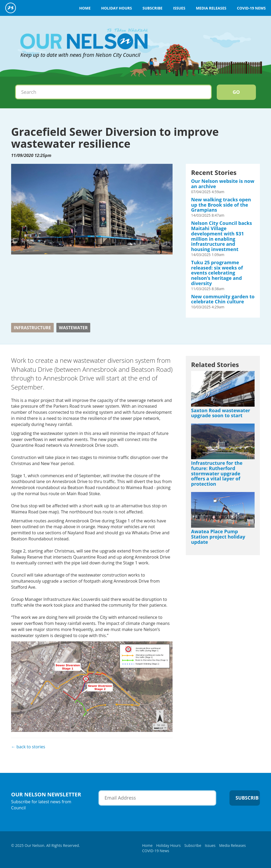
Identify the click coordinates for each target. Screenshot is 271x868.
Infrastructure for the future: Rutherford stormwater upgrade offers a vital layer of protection (217, 473)
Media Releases (211, 8)
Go (236, 92)
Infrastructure (32, 328)
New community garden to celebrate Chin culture (223, 299)
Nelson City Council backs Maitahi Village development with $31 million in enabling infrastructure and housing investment (222, 236)
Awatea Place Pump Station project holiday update (218, 537)
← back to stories (28, 747)
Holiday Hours (116, 8)
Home (85, 8)
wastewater (73, 328)
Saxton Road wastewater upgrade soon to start (221, 413)
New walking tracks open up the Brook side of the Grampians (221, 205)
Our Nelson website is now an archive (223, 184)
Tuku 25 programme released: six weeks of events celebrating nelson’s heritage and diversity (217, 273)
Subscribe (152, 8)
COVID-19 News (251, 8)
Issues (179, 8)
